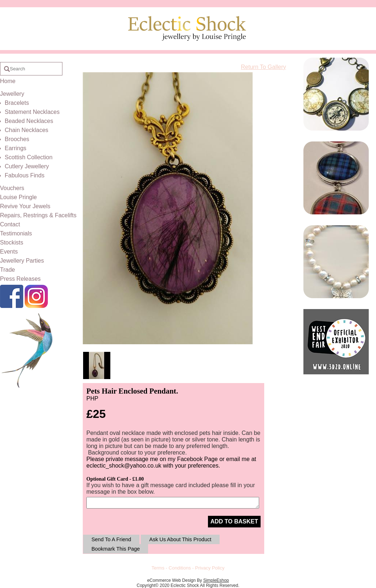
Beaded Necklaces (29, 121)
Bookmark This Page (116, 549)
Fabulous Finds (24, 175)
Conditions (180, 568)
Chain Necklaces (26, 130)
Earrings (16, 148)
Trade (7, 270)
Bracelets (17, 103)
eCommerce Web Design (171, 580)
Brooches (17, 139)
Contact (10, 224)
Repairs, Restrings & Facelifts (38, 215)
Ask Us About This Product (180, 539)
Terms (158, 568)
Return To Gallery (263, 67)
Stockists (12, 242)
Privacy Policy (210, 568)
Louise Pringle (18, 197)
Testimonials (16, 233)
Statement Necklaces (32, 112)
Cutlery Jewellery (27, 166)
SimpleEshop (216, 580)
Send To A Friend (111, 539)
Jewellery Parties (22, 261)
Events (9, 252)
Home (8, 81)
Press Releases (20, 279)
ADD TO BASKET (234, 521)
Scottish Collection (29, 157)
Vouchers (12, 188)
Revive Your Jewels (25, 206)
